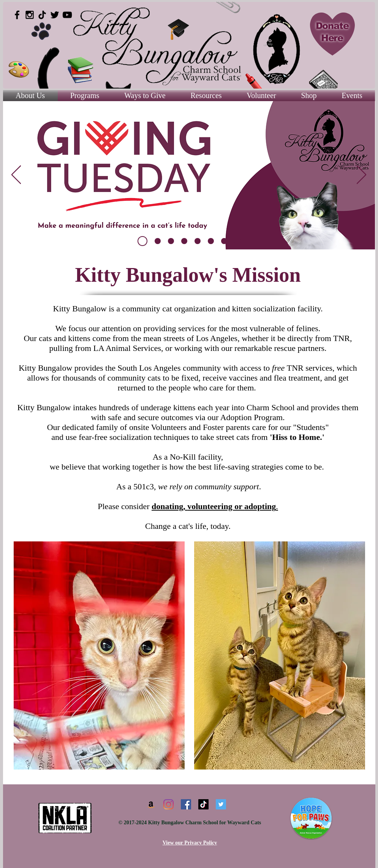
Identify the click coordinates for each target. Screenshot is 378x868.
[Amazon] (151, 804)
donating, (169, 506)
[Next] (361, 175)
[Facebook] (186, 804)
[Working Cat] (237, 241)
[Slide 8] (158, 241)
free (278, 368)
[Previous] (16, 175)
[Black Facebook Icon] (17, 15)
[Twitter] (221, 804)
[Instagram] (168, 804)
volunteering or (216, 506)
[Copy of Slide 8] (142, 241)
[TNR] (211, 241)
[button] (206, 96)
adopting (261, 506)
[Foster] (171, 241)
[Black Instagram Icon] (30, 15)
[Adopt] (224, 241)
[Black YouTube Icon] (67, 15)
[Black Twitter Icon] (55, 15)
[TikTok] (42, 15)
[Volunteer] (198, 241)
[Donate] (184, 241)
